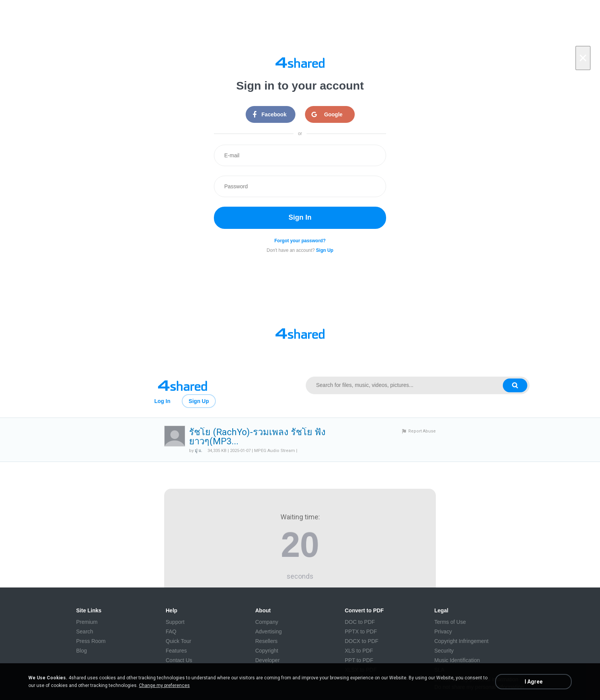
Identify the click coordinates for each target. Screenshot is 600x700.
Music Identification (457, 660)
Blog (82, 651)
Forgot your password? (300, 241)
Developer (267, 660)
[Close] (583, 58)
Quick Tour (179, 641)
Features (176, 651)
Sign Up (199, 401)
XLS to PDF (359, 651)
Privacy (443, 631)
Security (444, 651)
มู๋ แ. (199, 451)
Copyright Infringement (461, 641)
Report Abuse (422, 431)
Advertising (268, 631)
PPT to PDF (359, 660)
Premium (87, 622)
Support (175, 622)
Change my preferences (164, 685)
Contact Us (179, 660)
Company (267, 622)
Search (85, 631)
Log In (162, 401)
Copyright (267, 651)
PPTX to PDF (361, 631)
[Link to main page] (182, 385)
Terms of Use (450, 622)
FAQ (171, 631)
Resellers (266, 641)
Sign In (300, 217)
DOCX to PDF (362, 641)
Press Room (91, 641)
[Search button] (515, 385)
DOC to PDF (360, 622)
